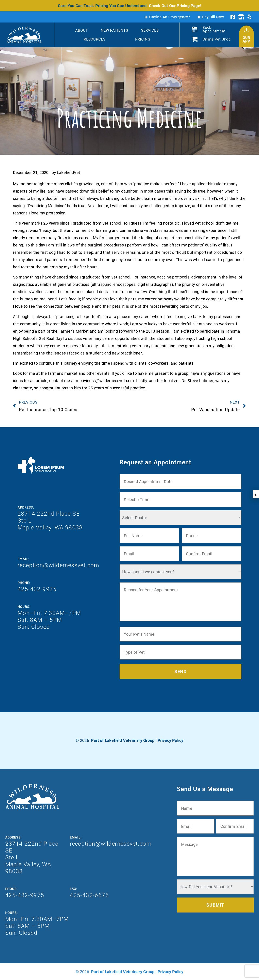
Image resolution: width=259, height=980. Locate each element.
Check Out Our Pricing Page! (175, 6)
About (82, 30)
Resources (95, 39)
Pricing (143, 39)
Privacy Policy (171, 740)
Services (150, 30)
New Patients (115, 30)
